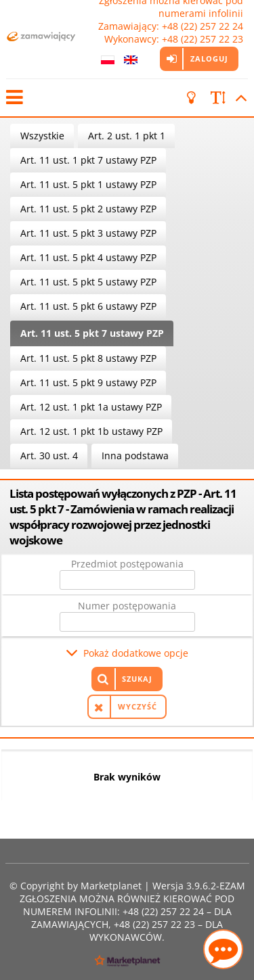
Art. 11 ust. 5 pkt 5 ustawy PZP (88, 282)
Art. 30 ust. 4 (49, 456)
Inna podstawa (135, 456)
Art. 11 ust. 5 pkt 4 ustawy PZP (88, 257)
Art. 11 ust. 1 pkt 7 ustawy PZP (88, 160)
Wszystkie (42, 136)
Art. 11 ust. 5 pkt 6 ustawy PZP (88, 306)
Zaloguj (209, 59)
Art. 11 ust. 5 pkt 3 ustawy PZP (88, 233)
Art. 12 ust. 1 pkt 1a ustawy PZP (91, 407)
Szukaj (137, 679)
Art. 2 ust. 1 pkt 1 (127, 136)
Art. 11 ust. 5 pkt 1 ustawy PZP (88, 184)
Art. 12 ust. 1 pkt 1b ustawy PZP (91, 431)
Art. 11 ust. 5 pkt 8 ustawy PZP (88, 358)
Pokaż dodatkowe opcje (136, 653)
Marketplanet (111, 886)
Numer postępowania (127, 606)
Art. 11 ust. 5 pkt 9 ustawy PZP (88, 382)
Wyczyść (137, 706)
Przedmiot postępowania (127, 564)
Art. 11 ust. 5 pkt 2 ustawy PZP (88, 209)
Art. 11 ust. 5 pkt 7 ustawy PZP (92, 333)
